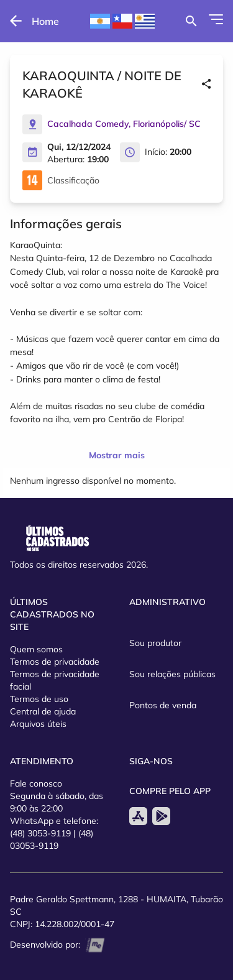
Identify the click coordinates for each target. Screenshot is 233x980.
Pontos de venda (163, 705)
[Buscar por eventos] (191, 21)
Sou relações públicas (172, 674)
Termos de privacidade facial (55, 680)
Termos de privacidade (55, 662)
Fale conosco (36, 784)
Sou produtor (155, 643)
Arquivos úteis (38, 724)
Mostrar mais (117, 455)
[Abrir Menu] (216, 19)
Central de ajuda (43, 711)
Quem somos (36, 649)
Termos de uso (39, 699)
